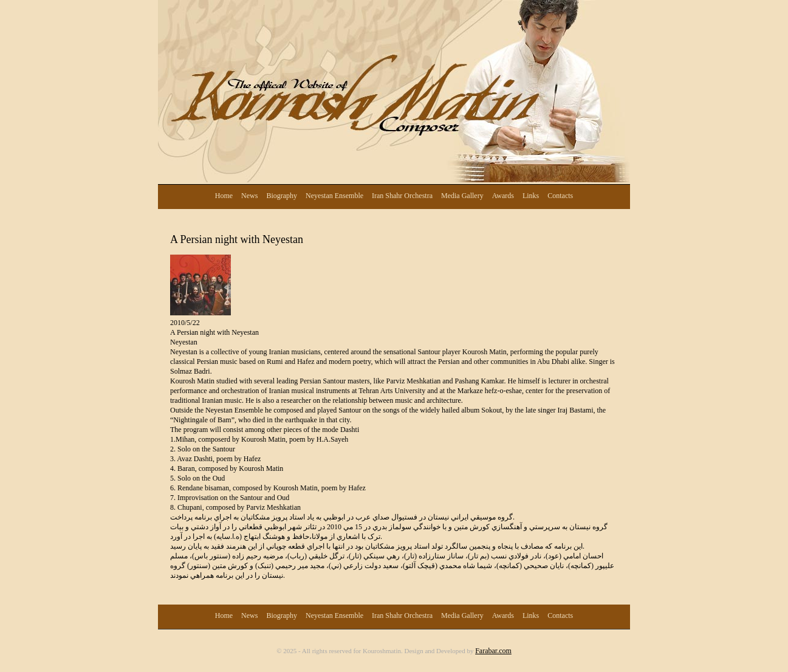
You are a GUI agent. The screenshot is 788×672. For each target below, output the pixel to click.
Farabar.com (493, 651)
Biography (282, 196)
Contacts (560, 196)
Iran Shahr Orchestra (402, 196)
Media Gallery (462, 196)
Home (224, 196)
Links (531, 196)
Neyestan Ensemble (334, 196)
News (249, 196)
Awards (503, 196)
